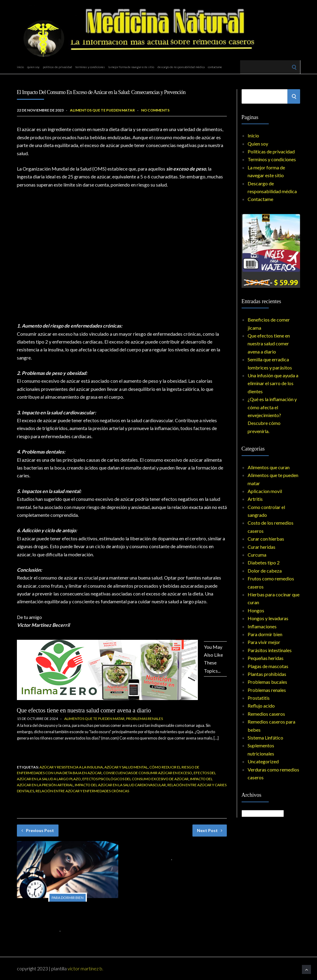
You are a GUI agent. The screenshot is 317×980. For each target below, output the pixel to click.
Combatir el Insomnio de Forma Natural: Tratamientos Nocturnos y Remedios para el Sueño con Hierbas (66, 916)
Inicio (20, 67)
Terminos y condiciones (90, 67)
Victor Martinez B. (85, 968)
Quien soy (33, 67)
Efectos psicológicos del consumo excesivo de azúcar (135, 779)
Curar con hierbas (266, 539)
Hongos (256, 610)
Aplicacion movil (265, 491)
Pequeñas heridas (266, 658)
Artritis (255, 499)
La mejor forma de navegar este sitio (131, 67)
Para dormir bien (68, 898)
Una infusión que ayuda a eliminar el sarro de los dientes (273, 383)
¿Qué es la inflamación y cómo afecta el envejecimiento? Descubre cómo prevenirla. (272, 415)
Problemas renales (144, 719)
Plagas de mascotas (268, 666)
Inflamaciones (262, 626)
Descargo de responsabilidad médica (181, 67)
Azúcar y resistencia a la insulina (71, 767)
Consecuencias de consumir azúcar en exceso (148, 773)
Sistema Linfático (265, 738)
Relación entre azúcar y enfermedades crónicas (82, 791)
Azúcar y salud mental (126, 767)
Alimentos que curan (269, 467)
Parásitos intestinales (270, 650)
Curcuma (257, 555)
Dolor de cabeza (265, 571)
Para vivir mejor (264, 642)
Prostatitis (259, 698)
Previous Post (38, 830)
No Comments (155, 110)
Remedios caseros (266, 714)
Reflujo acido (261, 706)
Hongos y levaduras (268, 618)
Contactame (215, 67)
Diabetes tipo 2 (264, 562)
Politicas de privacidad (57, 67)
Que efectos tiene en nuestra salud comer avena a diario (84, 710)
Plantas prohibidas (267, 674)
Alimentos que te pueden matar (102, 110)
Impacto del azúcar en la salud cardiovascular (120, 785)
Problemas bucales (267, 682)
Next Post (210, 830)
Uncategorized (263, 761)
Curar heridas (262, 547)
